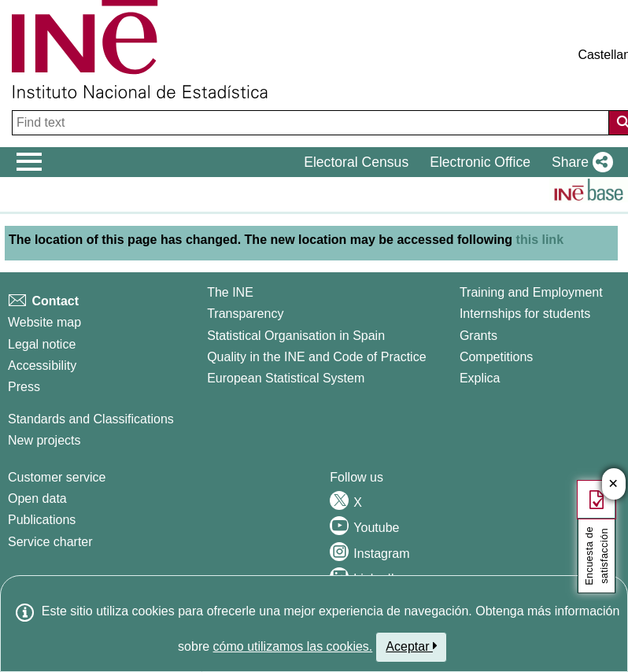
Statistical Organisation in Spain (296, 336)
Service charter (50, 542)
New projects (44, 440)
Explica (480, 378)
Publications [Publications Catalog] (42, 520)
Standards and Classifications (91, 419)
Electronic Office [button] (480, 162)
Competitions (496, 357)
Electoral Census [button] (356, 162)
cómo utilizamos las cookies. (293, 646)
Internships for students (525, 314)
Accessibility (42, 366)
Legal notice (42, 344)
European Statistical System (286, 378)
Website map (44, 322)
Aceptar (411, 646)
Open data (37, 498)
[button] (579, 162)
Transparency (245, 314)
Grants (478, 336)
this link (540, 240)
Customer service (57, 477)
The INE (230, 292)
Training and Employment (531, 292)
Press (24, 387)
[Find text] (312, 123)
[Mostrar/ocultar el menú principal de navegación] (30, 162)
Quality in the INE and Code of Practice (316, 357)
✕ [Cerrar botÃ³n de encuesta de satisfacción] (613, 484)
